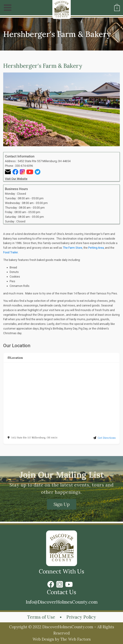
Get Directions (104, 438)
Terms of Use (41, 617)
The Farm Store (73, 248)
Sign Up (62, 504)
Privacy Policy (81, 617)
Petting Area (96, 248)
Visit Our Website (16, 179)
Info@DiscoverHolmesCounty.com (62, 602)
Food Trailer (10, 252)
